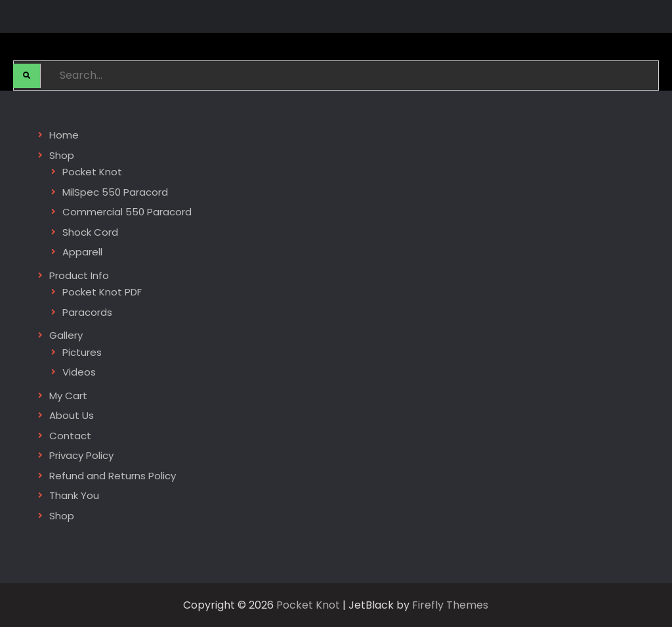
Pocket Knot (92, 172)
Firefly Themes (450, 605)
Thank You (74, 495)
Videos (79, 372)
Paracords (87, 312)
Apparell (82, 252)
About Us (72, 415)
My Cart (68, 396)
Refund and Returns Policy (113, 476)
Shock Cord (90, 232)
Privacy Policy (81, 455)
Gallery (66, 335)
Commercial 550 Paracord (127, 212)
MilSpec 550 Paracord (115, 192)
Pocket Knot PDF (102, 292)
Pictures (82, 352)
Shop (62, 155)
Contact (70, 436)
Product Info (79, 275)
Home (64, 135)
